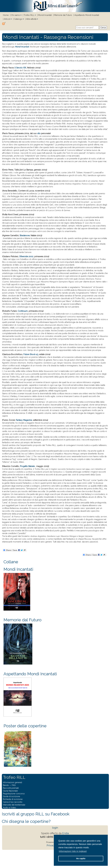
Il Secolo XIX (20, 68)
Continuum (23, 311)
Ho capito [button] (81, 858)
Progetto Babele (28, 466)
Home (6, 15)
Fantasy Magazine (24, 420)
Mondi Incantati (45, 15)
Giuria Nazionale (10, 791)
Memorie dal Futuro (63, 15)
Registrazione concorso (14, 794)
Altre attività (31, 19)
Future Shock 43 (31, 354)
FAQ (14, 785)
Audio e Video (9, 808)
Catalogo (18, 19)
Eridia (66, 833)
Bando (6, 785)
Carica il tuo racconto (13, 802)
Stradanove (25, 235)
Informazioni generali (13, 782)
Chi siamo (15, 15)
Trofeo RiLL (29, 15)
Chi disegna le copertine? (26, 821)
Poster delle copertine (25, 726)
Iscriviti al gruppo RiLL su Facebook (36, 814)
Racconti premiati (11, 788)
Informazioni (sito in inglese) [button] (73, 851)
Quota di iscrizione (11, 796)
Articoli (7, 19)
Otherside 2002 (26, 256)
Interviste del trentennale (14, 805)
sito (39, 133)
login (55, 828)
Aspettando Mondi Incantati (87, 15)
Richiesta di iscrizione (13, 799)
